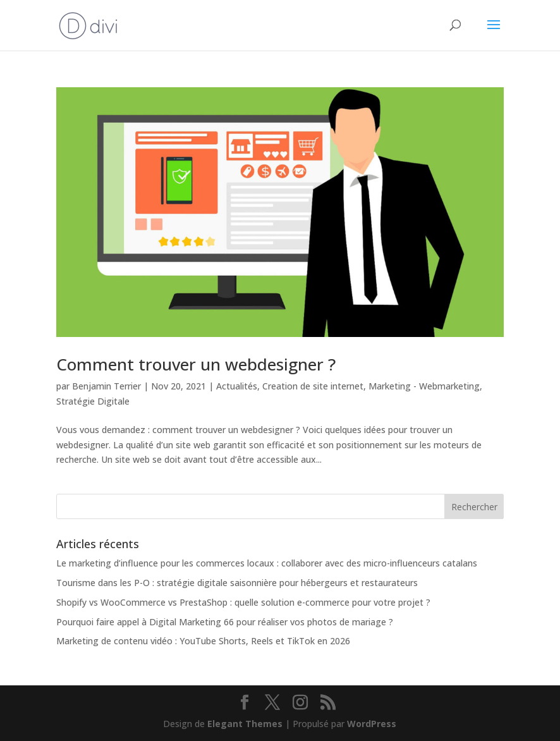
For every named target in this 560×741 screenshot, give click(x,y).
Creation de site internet (313, 386)
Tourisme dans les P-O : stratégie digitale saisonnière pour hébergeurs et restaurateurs (237, 583)
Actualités (237, 386)
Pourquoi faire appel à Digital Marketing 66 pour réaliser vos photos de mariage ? (225, 622)
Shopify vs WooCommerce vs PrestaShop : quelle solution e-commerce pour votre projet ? (243, 602)
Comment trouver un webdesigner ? (196, 364)
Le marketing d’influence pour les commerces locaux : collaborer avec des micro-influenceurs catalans (267, 563)
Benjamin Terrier (107, 386)
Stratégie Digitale (93, 401)
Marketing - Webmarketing (424, 386)
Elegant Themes (245, 724)
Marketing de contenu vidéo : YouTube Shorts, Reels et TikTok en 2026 (203, 641)
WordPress (372, 724)
